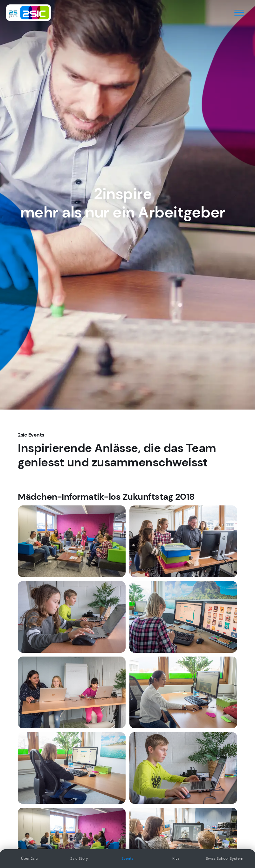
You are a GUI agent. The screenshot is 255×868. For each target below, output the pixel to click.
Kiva (176, 858)
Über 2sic (29, 858)
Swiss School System (224, 858)
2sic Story (79, 858)
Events (127, 858)
